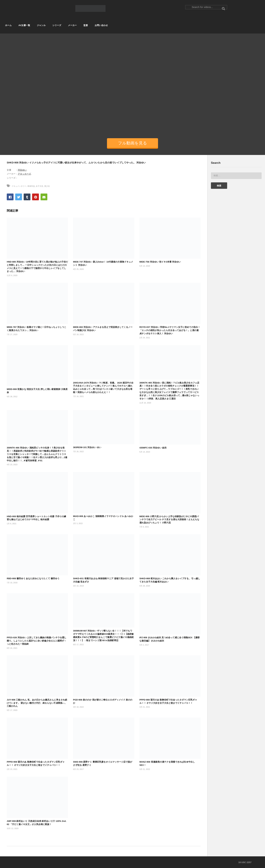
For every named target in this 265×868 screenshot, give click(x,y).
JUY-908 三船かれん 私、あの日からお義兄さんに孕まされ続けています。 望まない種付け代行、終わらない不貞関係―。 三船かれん (37, 703)
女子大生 (40, 186)
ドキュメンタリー (19, 186)
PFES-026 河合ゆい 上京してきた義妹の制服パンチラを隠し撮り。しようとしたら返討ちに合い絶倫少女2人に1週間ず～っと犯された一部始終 (37, 641)
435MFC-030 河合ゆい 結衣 (153, 448)
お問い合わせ (101, 25)
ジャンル (41, 25)
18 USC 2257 (245, 862)
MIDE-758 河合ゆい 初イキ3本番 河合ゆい (160, 262)
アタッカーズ (24, 174)
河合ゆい (22, 170)
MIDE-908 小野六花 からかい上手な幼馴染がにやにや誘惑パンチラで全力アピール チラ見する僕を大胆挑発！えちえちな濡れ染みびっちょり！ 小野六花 (169, 520)
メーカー (72, 25)
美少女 (47, 186)
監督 (86, 25)
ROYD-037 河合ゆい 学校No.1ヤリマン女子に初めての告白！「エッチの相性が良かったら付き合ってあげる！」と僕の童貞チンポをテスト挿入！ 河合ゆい (170, 330)
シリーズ (57, 25)
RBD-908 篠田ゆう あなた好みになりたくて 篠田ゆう (33, 578)
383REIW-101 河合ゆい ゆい (87, 447)
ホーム (8, 25)
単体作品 (31, 186)
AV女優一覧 (24, 25)
